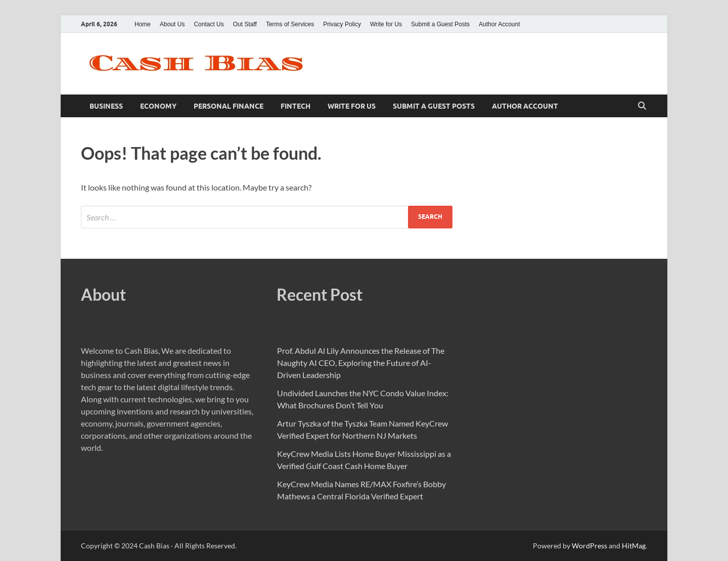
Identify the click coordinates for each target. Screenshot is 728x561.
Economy (158, 106)
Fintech (295, 106)
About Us (172, 24)
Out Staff (245, 24)
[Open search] (642, 106)
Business (106, 106)
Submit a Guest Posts (440, 24)
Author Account (499, 24)
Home (143, 24)
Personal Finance (229, 106)
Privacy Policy (342, 24)
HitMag (634, 546)
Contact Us (209, 24)
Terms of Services (290, 24)
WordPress (589, 546)
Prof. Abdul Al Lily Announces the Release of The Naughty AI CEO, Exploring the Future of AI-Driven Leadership (361, 363)
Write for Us (386, 24)
